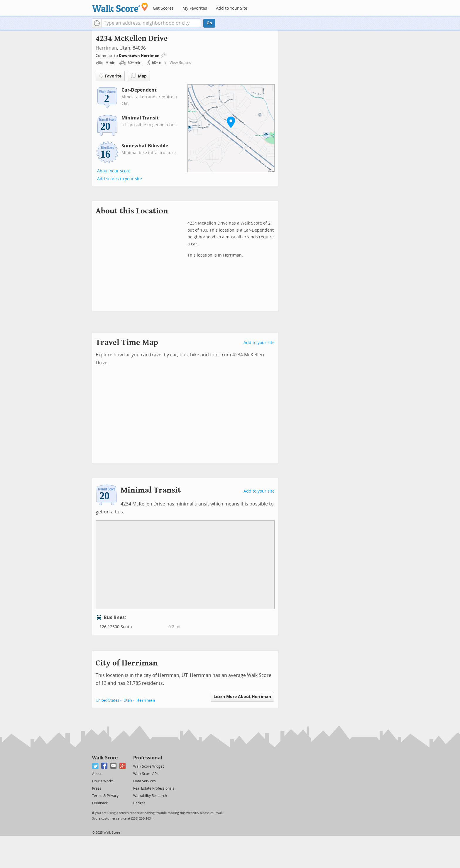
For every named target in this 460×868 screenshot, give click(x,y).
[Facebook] (105, 766)
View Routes (180, 63)
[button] (97, 23)
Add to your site (259, 343)
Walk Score (105, 758)
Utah (128, 700)
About (97, 774)
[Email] (114, 766)
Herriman (106, 48)
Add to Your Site (232, 8)
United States (107, 700)
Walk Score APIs (146, 774)
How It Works (103, 781)
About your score (114, 171)
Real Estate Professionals (154, 788)
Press (97, 788)
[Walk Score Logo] (120, 7)
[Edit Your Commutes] (163, 55)
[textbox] (151, 23)
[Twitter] (95, 766)
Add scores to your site (120, 179)
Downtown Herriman (140, 56)
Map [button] (139, 76)
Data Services (144, 781)
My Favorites (195, 8)
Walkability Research (150, 796)
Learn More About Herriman (242, 697)
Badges (139, 803)
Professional (148, 758)
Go (209, 23)
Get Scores (163, 8)
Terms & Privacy (105, 796)
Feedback (100, 803)
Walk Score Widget (148, 766)
